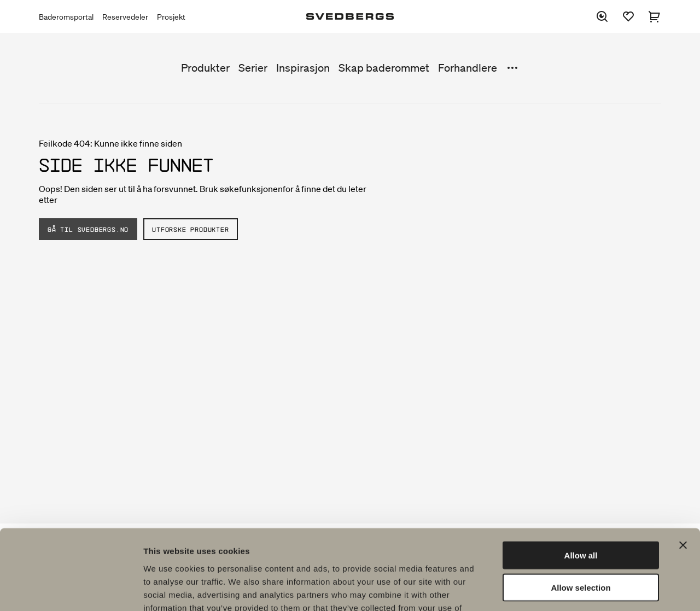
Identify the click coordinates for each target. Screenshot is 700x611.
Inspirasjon (303, 68)
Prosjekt (171, 17)
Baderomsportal (66, 17)
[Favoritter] (628, 16)
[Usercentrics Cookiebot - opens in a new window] (71, 590)
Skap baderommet (384, 68)
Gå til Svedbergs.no (88, 229)
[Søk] (602, 16)
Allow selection (581, 512)
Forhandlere (468, 68)
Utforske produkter (190, 229)
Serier (253, 68)
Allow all (581, 480)
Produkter (205, 68)
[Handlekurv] (655, 16)
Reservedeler (125, 17)
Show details (574, 589)
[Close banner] (683, 470)
